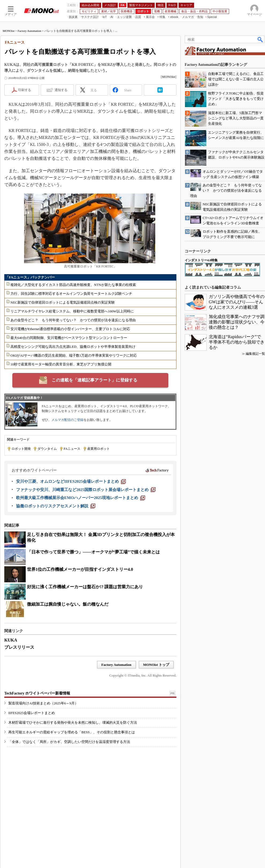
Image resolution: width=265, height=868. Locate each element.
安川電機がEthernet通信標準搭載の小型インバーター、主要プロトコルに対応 (70, 329)
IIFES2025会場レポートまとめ (32, 713)
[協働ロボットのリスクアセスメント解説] (56, 506)
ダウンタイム (47, 449)
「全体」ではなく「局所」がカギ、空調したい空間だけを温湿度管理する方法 (69, 742)
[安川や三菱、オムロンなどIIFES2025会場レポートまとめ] (71, 481)
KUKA (11, 640)
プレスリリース (19, 647)
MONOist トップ (156, 665)
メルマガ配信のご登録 (67, 420)
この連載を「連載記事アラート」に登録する (94, 380)
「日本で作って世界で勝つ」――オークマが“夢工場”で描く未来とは (93, 552)
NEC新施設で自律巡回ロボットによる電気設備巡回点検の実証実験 (63, 302)
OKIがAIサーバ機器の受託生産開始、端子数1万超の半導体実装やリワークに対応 (74, 355)
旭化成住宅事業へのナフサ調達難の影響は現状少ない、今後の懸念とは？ (237, 322)
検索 (260, 39)
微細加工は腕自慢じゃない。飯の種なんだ (68, 604)
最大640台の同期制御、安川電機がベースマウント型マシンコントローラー (69, 338)
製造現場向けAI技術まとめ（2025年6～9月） (43, 703)
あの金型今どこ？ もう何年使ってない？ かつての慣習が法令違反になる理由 (73, 320)
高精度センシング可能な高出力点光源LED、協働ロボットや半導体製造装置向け (73, 347)
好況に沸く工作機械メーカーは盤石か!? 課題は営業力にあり (85, 587)
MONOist (9, 31)
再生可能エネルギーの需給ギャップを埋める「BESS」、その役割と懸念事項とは (72, 732)
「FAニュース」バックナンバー (30, 277)
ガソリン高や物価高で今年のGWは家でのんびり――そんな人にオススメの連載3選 (237, 302)
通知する (61, 90)
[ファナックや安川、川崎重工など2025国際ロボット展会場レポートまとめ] (86, 490)
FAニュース (72, 449)
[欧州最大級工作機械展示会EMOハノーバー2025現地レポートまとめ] (81, 498)
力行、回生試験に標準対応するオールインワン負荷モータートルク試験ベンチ (71, 294)
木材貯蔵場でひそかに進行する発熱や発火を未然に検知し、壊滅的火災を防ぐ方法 (73, 722)
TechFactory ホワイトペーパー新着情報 (37, 693)
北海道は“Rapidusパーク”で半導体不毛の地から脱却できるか (237, 342)
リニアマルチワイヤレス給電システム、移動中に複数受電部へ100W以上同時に (72, 311)
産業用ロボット (99, 449)
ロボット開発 (21, 449)
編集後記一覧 (255, 354)
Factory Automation (29, 31)
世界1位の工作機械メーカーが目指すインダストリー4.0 (80, 569)
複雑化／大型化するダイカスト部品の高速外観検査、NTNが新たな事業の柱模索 (73, 285)
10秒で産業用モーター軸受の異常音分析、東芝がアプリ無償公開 (61, 364)
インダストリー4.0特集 (201, 260)
